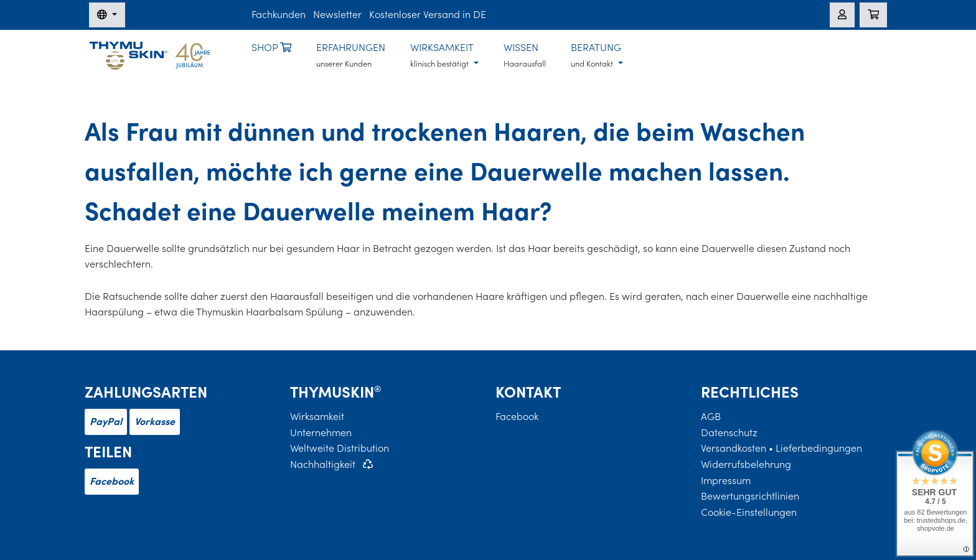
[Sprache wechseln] (107, 15)
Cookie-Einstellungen (749, 512)
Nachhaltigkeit (323, 464)
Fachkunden (279, 14)
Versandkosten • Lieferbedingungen (781, 448)
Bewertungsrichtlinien (750, 496)
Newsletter (337, 14)
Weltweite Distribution (340, 448)
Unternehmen (321, 432)
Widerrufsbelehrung (746, 464)
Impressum (726, 480)
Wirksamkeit (317, 416)
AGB (711, 416)
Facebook (112, 481)
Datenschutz (729, 432)
